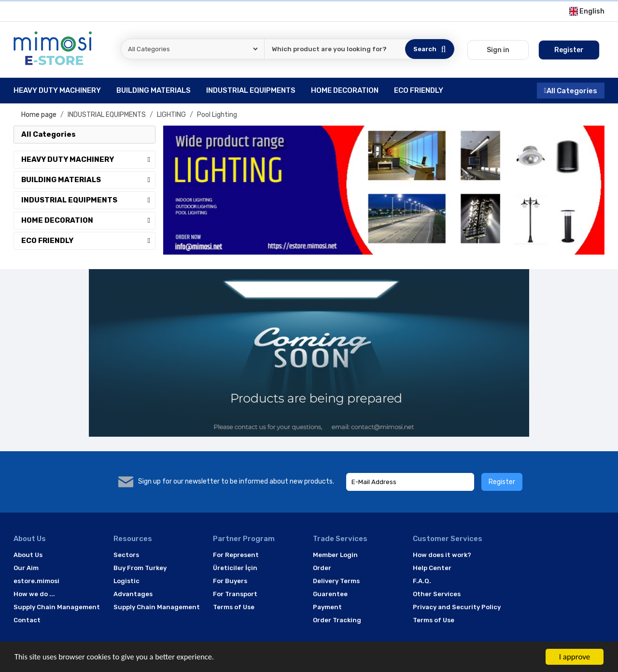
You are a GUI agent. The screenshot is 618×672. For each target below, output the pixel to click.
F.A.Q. (422, 581)
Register (502, 482)
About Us (28, 555)
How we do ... (34, 594)
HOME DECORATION (88, 220)
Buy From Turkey (140, 568)
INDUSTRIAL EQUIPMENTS (107, 115)
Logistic (126, 581)
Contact (27, 620)
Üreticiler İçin (235, 568)
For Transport (235, 594)
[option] (384, 190)
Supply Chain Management (57, 607)
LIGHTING (171, 115)
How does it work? (442, 555)
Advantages (133, 594)
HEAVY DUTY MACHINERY (88, 159)
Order (322, 568)
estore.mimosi (36, 581)
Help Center (432, 568)
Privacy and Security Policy (457, 607)
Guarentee (330, 594)
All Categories (571, 90)
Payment (327, 607)
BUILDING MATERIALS (88, 180)
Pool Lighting (217, 115)
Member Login (335, 555)
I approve (575, 657)
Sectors (126, 555)
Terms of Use (234, 607)
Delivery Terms (336, 581)
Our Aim (26, 568)
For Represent (236, 555)
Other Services (437, 594)
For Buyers (230, 581)
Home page (39, 115)
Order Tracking (337, 620)
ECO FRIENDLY (88, 241)
